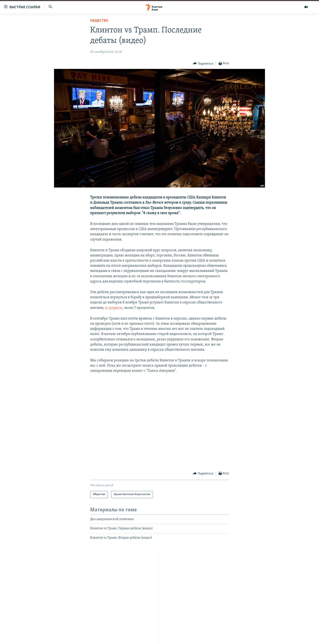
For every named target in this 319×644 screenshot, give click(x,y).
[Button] (203, 64)
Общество (99, 21)
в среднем (114, 308)
